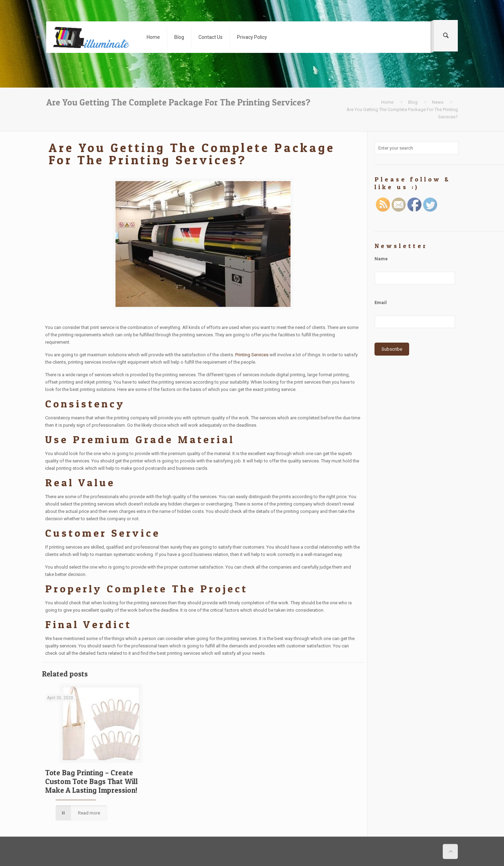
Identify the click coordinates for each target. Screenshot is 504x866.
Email (381, 303)
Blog (413, 102)
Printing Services (252, 355)
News (438, 102)
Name (381, 259)
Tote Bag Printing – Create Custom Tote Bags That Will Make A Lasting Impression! (92, 781)
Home (387, 102)
